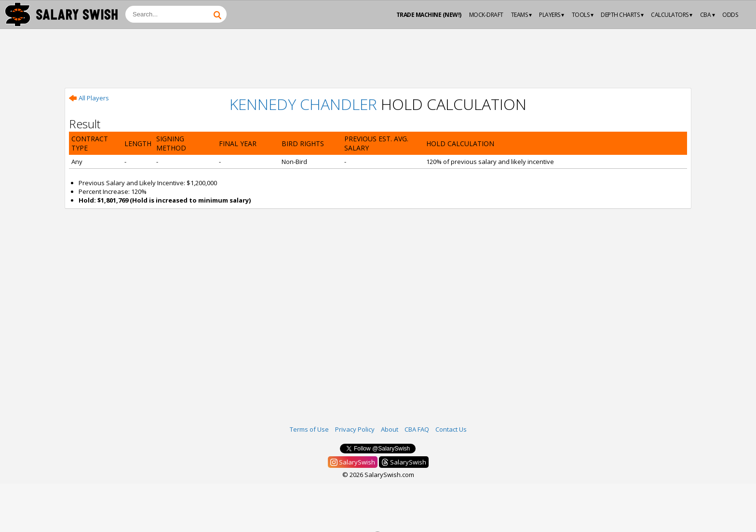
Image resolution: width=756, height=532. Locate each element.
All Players (89, 98)
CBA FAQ (417, 429)
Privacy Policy (355, 429)
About (390, 429)
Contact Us (451, 429)
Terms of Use (309, 429)
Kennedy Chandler (303, 104)
